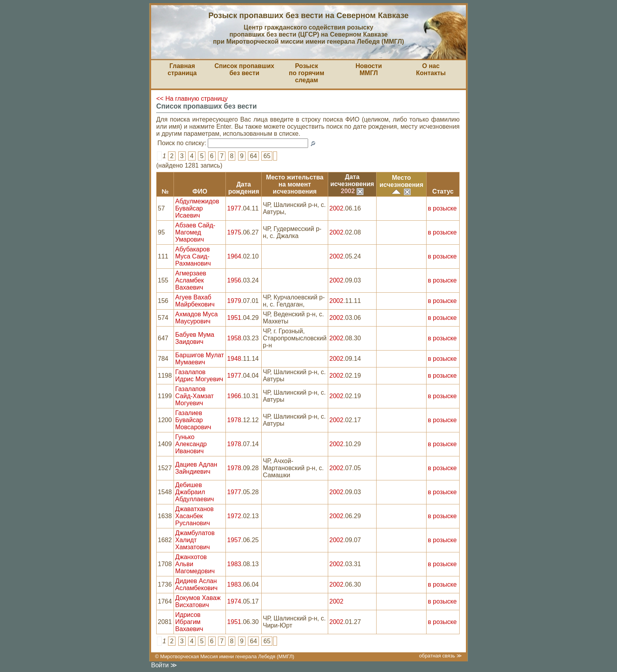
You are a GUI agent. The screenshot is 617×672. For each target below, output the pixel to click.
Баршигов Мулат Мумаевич (200, 359)
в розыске (442, 208)
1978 (234, 420)
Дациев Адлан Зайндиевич (196, 468)
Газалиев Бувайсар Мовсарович (193, 420)
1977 (234, 208)
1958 (234, 338)
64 (253, 156)
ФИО (200, 191)
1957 (234, 540)
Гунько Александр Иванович (191, 444)
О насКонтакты (431, 69)
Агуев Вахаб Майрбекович (195, 301)
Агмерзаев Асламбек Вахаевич (191, 280)
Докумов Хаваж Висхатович (198, 601)
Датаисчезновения (352, 180)
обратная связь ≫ (441, 656)
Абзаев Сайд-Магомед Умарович (195, 232)
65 (267, 156)
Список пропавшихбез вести (244, 69)
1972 (234, 516)
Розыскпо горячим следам (307, 73)
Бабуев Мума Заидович (195, 338)
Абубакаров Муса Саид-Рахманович (193, 256)
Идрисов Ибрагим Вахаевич (189, 622)
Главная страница (182, 69)
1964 (234, 256)
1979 (234, 301)
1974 (234, 601)
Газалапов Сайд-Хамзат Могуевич (194, 396)
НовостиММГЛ (369, 69)
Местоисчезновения (402, 181)
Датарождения (244, 188)
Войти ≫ (164, 665)
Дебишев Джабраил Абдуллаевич (194, 492)
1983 (234, 564)
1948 (234, 359)
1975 (234, 232)
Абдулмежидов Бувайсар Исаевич (197, 208)
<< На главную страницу (192, 99)
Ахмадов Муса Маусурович (196, 318)
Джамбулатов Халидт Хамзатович (195, 540)
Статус (443, 191)
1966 (234, 396)
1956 (234, 280)
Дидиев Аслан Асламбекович (196, 584)
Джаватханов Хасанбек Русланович (194, 516)
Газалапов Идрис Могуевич (199, 376)
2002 (352, 191)
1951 (234, 318)
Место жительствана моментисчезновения (295, 184)
